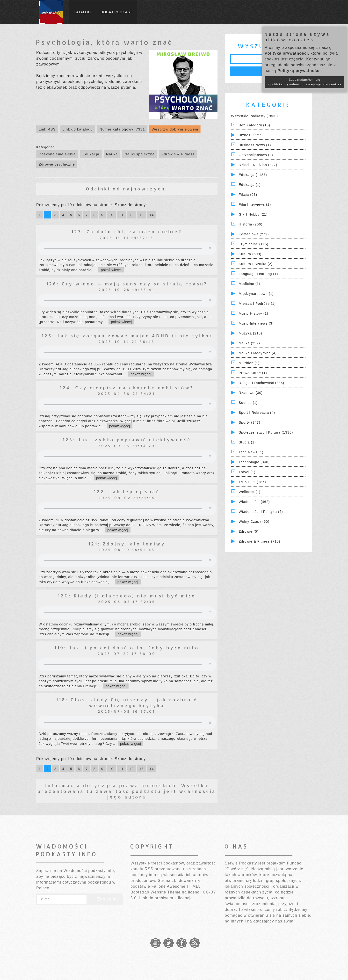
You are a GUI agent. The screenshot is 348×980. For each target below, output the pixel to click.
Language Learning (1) (258, 274)
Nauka (112, 154)
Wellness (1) (250, 492)
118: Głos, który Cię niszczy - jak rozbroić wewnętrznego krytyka (127, 702)
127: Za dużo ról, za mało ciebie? (127, 231)
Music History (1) (254, 313)
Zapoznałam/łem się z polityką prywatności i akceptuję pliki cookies (304, 82)
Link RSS (47, 129)
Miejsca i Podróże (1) (257, 304)
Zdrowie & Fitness (178, 154)
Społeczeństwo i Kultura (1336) (266, 432)
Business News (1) (255, 145)
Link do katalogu (77, 129)
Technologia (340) (254, 462)
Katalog (82, 12)
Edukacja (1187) (253, 175)
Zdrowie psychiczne (57, 164)
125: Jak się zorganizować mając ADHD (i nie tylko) (127, 336)
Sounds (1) (248, 403)
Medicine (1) (250, 284)
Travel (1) (247, 472)
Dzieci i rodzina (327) (258, 165)
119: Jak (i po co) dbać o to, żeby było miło (127, 648)
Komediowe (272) (254, 234)
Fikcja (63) (248, 195)
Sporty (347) (250, 422)
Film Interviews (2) (255, 204)
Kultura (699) (250, 254)
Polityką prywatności (286, 53)
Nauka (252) (249, 343)
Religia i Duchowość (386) (261, 383)
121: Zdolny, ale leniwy (127, 544)
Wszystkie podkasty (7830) (254, 116)
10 (111, 215)
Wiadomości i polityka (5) (261, 512)
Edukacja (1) (250, 185)
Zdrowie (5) (249, 531)
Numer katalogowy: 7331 (122, 129)
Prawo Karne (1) (253, 373)
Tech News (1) (251, 452)
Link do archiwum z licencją (166, 898)
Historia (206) (251, 224)
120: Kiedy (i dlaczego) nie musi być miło (127, 596)
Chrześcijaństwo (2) (256, 155)
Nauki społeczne (140, 154)
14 (152, 215)
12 (131, 215)
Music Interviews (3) (256, 323)
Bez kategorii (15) (254, 125)
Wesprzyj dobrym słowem (175, 129)
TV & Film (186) (252, 482)
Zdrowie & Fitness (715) (260, 541)
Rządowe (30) (251, 393)
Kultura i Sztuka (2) (256, 264)
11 (121, 215)
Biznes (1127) (251, 135)
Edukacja (91, 154)
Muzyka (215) (250, 333)
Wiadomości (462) (254, 502)
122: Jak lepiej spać (127, 491)
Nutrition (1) (249, 363)
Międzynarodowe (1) (256, 294)
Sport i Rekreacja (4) (257, 413)
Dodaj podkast (116, 12)
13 (141, 215)
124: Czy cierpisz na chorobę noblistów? (127, 388)
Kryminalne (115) (254, 244)
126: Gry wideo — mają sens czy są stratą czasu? (127, 284)
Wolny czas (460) (254, 522)
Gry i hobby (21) (253, 214)
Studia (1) (247, 442)
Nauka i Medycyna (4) (258, 353)
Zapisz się (105, 899)
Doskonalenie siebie (57, 154)
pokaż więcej (111, 270)
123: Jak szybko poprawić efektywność (127, 439)
